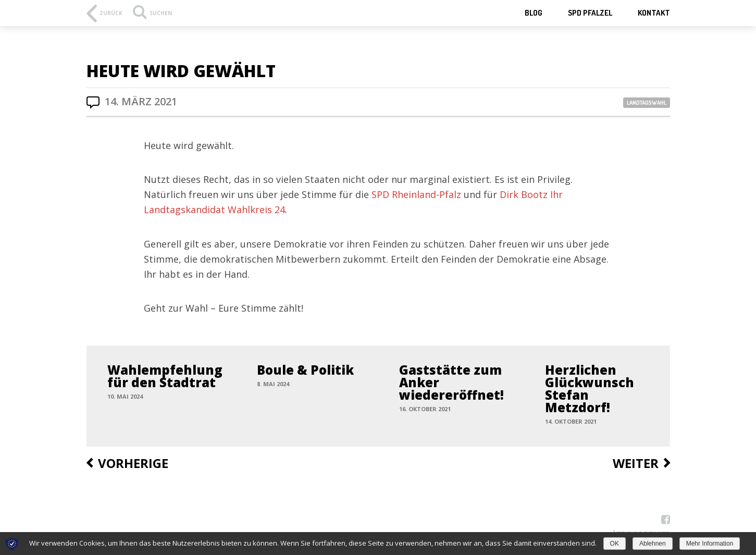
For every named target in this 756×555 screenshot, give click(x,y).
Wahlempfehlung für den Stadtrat (165, 376)
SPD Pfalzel (590, 13)
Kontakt (654, 13)
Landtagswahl (647, 103)
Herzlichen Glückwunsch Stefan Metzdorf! (590, 388)
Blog (534, 13)
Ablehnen (653, 544)
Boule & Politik (305, 370)
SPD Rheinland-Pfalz (416, 194)
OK (615, 544)
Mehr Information (710, 544)
